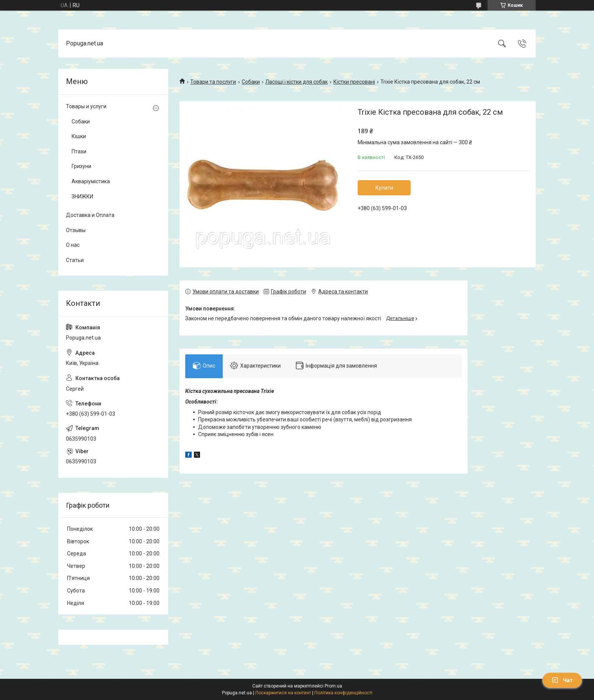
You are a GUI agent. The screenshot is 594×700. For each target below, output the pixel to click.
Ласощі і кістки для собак (296, 82)
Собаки (251, 82)
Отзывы (76, 230)
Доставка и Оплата (90, 215)
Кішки (79, 136)
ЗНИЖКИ (82, 196)
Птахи (79, 151)
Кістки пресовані (354, 82)
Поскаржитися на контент (283, 693)
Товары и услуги (86, 106)
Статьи (75, 260)
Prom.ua (333, 686)
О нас (73, 245)
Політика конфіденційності (343, 693)
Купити (384, 188)
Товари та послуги (213, 82)
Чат (562, 680)
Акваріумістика (91, 181)
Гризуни (81, 166)
